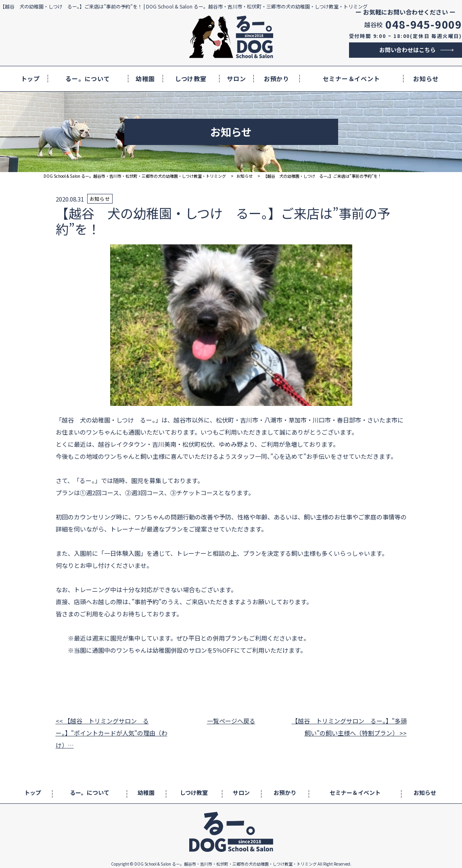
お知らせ (426, 79)
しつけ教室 (191, 79)
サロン (236, 79)
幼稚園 (145, 79)
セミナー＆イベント (351, 79)
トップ (30, 79)
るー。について (88, 79)
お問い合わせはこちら (408, 50)
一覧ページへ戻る (231, 721)
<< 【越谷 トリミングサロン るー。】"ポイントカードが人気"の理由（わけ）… (112, 733)
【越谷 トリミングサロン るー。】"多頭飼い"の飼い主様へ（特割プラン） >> (349, 727)
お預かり (277, 79)
